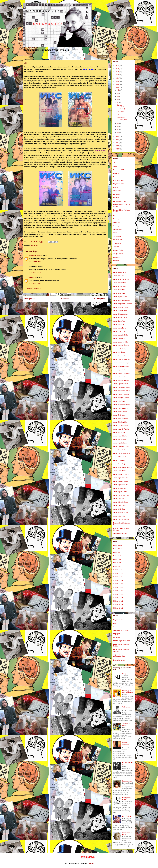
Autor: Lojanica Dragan (121, 384)
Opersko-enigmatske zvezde (126, 744)
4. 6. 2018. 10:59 (35, 273)
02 (118, 130)
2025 (117, 66)
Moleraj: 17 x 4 (118, 598)
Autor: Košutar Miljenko (121, 356)
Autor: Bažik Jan (118, 276)
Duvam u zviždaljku (119, 170)
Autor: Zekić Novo (119, 499)
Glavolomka (117, 191)
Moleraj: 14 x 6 (118, 587)
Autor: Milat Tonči (119, 401)
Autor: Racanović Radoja (121, 446)
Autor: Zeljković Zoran (120, 502)
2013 (117, 149)
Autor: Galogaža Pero (120, 311)
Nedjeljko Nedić (35, 255)
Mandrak (33, 277)
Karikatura (117, 194)
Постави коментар (34, 289)
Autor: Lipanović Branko (121, 380)
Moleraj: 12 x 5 (118, 573)
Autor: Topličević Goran (121, 485)
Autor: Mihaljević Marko (121, 398)
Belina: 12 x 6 (118, 549)
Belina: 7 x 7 (117, 552)
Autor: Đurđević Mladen (121, 513)
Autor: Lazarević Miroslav (121, 373)
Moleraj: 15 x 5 (118, 591)
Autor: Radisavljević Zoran (122, 453)
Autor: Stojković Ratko (120, 481)
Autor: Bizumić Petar (120, 283)
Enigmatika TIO (118, 620)
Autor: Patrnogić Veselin (121, 426)
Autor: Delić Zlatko (119, 290)
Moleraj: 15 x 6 (118, 594)
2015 (117, 143)
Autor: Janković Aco (120, 339)
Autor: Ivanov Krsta (119, 328)
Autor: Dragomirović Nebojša (122, 304)
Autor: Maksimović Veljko (121, 391)
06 (118, 99)
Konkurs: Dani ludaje (120, 201)
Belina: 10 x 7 (118, 545)
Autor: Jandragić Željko (121, 335)
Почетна (65, 299)
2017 (117, 137)
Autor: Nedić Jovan (119, 415)
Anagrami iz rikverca (126, 725)
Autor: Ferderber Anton (120, 307)
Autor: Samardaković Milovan (123, 467)
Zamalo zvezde (127, 781)
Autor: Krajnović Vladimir (121, 359)
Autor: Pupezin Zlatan (120, 443)
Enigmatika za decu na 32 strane (128, 691)
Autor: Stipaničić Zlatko (121, 478)
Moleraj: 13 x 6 (118, 584)
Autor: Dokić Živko (119, 293)
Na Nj (124, 674)
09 (118, 90)
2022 (117, 75)
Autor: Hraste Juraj (119, 321)
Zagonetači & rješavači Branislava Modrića (120, 656)
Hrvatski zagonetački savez (122, 641)
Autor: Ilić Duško (119, 325)
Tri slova (116, 247)
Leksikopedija (118, 219)
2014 (117, 146)
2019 (117, 84)
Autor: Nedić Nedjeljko (120, 419)
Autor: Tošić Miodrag (120, 488)
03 (118, 127)
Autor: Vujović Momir (120, 492)
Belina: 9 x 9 (117, 566)
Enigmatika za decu (119, 180)
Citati (115, 166)
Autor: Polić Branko (119, 439)
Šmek (115, 627)
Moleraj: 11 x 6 (118, 570)
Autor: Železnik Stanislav (121, 520)
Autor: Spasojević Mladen (121, 474)
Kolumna (116, 198)
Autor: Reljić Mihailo (120, 457)
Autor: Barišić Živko (120, 272)
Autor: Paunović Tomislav (121, 429)
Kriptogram (117, 634)
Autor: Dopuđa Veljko (120, 297)
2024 (117, 69)
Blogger (91, 864)
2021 (117, 78)
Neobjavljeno (117, 229)
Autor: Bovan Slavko (120, 286)
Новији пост (30, 299)
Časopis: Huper (118, 254)
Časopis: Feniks (118, 250)
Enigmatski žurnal (119, 184)
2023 (117, 72)
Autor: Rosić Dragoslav (121, 464)
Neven (115, 233)
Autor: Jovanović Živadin (121, 345)
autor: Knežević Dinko (120, 534)
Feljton (115, 187)
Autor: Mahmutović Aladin (122, 387)
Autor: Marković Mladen (121, 394)
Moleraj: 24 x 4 (118, 608)
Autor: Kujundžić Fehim (121, 370)
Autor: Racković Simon (121, 450)
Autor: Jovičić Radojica (121, 349)
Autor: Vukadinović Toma (121, 495)
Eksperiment (117, 177)
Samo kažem (117, 236)
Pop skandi (120, 112)
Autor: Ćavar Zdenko (120, 506)
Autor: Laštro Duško (120, 377)
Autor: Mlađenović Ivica (121, 408)
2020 (117, 81)
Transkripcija (117, 243)
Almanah (116, 163)
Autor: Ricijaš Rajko (120, 460)
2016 (117, 140)
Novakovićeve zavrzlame (121, 630)
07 (118, 96)
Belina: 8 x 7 (117, 556)
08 (118, 93)
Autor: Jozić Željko (119, 352)
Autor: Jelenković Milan (121, 342)
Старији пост (100, 299)
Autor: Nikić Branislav (120, 422)
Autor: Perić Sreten (119, 432)
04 (118, 123)
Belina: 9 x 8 (117, 563)
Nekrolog (116, 226)
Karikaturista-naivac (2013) (122, 119)
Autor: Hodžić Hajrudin (121, 318)
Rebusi (115, 623)
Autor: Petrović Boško (120, 436)
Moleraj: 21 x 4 (118, 605)
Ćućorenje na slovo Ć (126, 708)
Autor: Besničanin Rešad (121, 279)
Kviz (115, 215)
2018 (117, 87)
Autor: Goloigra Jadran (120, 314)
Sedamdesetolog (118, 240)
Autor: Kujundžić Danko (121, 366)
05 (118, 102)
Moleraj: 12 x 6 (118, 577)
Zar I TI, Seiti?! (127, 816)
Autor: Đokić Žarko (119, 509)
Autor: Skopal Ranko (120, 471)
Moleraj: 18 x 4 (118, 601)
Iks (118, 115)
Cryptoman (117, 637)
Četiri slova (117, 257)
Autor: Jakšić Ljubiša (120, 332)
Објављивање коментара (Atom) (72, 305)
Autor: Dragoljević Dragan (122, 300)
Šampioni (116, 261)
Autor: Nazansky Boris (120, 412)
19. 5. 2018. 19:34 (35, 262)
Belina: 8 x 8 (117, 559)
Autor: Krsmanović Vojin (121, 363)
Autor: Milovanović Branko (122, 405)
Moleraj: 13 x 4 (118, 580)
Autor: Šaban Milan (119, 516)
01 (118, 133)
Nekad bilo (35, 245)
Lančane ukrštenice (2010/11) (121, 107)
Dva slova (116, 173)
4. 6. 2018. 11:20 (35, 284)
